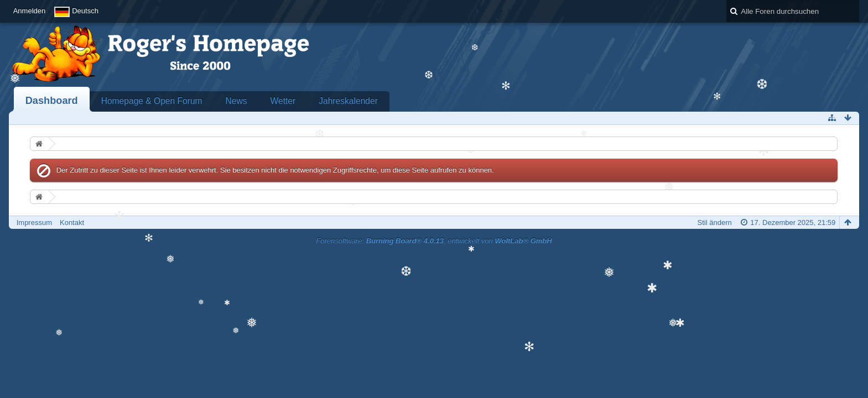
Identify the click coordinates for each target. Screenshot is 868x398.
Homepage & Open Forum (152, 101)
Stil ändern (715, 222)
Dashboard (52, 101)
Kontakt (72, 222)
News (237, 101)
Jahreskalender (348, 101)
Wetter (283, 101)
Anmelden (30, 11)
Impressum (34, 222)
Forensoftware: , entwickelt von (434, 241)
